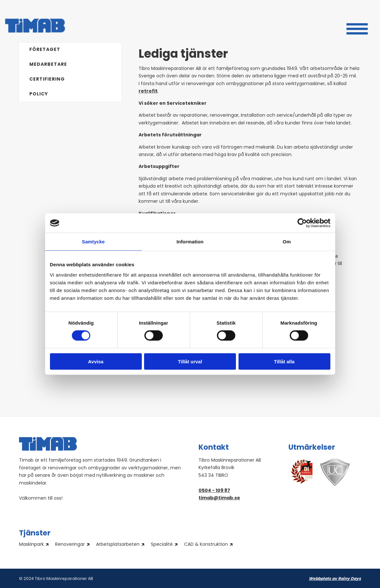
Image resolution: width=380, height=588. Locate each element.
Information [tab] (190, 242)
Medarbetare (48, 65)
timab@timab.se (219, 498)
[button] (357, 28)
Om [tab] (287, 242)
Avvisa (96, 361)
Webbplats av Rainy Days (335, 579)
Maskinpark (31, 545)
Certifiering (47, 79)
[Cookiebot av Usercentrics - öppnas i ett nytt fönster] (302, 223)
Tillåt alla (284, 361)
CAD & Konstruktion (206, 545)
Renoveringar (70, 545)
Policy (39, 94)
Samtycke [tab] (93, 242)
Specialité (162, 545)
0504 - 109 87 (214, 491)
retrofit (148, 91)
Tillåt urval (190, 361)
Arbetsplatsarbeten (118, 545)
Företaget (45, 50)
